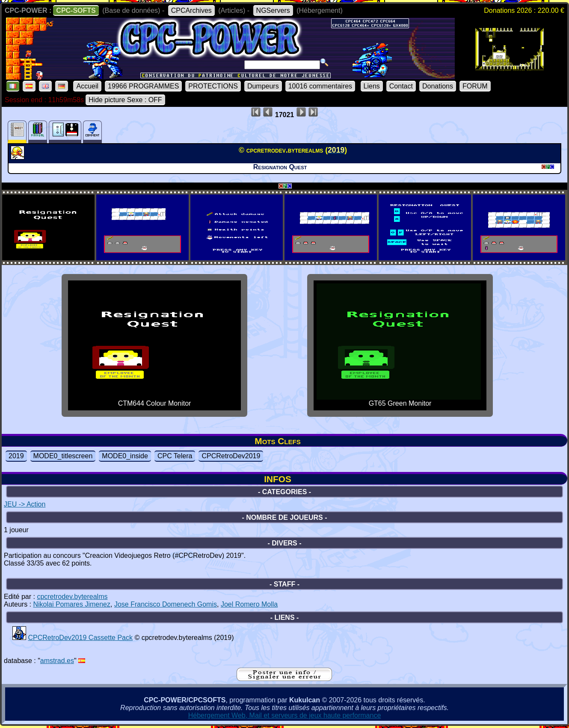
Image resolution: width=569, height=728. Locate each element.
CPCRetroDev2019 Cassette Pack (80, 638)
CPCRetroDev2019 (231, 456)
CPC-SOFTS (76, 10)
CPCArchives (191, 10)
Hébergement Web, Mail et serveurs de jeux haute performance (285, 715)
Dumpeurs (263, 86)
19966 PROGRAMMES (143, 86)
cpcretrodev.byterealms (72, 597)
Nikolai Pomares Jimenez (72, 604)
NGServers (273, 10)
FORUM (475, 86)
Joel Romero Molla (249, 604)
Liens (372, 86)
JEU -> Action (25, 504)
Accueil (87, 86)
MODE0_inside (125, 456)
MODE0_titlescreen (63, 456)
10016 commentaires (320, 86)
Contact (401, 86)
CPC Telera (175, 456)
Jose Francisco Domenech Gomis (166, 604)
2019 (16, 456)
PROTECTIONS (213, 86)
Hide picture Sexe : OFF (125, 100)
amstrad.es (57, 661)
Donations (438, 86)
